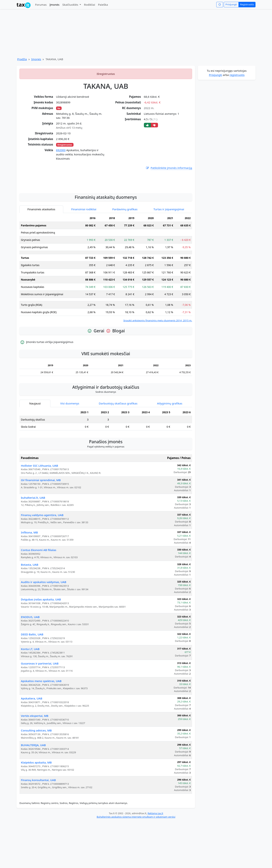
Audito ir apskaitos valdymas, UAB (44, 628)
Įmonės (54, 5)
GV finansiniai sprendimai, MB (41, 527)
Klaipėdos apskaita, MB (36, 809)
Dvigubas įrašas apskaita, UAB (41, 646)
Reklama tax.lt (155, 860)
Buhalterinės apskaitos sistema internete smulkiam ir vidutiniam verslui (136, 863)
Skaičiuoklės (71, 5)
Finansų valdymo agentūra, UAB (42, 561)
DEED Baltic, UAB (32, 681)
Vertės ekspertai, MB (35, 762)
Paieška (103, 5)
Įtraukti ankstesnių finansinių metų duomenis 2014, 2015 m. (158, 367)
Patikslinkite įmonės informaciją (169, 168)
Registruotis (247, 4)
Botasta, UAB (30, 611)
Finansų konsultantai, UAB (38, 826)
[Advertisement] (106, 226)
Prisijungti (231, 4)
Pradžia (22, 59)
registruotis (237, 75)
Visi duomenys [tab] (70, 450)
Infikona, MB (29, 579)
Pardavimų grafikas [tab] (125, 256)
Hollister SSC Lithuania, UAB (39, 512)
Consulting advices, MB (36, 777)
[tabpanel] (106, 315)
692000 (61, 150)
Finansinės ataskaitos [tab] (41, 256)
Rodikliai (89, 5)
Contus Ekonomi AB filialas (39, 596)
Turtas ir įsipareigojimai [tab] (169, 256)
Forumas (41, 5)
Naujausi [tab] (35, 450)
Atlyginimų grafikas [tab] (170, 450)
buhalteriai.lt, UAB (33, 544)
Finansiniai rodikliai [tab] (84, 256)
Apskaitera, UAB (32, 745)
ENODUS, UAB (30, 663)
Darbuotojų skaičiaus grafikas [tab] (118, 450)
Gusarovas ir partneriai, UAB (40, 710)
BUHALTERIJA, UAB (33, 792)
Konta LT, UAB (30, 695)
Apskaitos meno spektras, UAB (41, 727)
